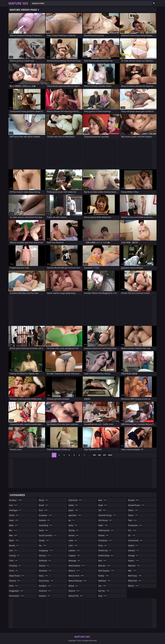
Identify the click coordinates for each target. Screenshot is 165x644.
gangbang (46, 551)
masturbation (77, 566)
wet (132, 571)
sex (103, 586)
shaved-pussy (136, 505)
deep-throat (17, 576)
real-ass (104, 566)
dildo (14, 586)
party (103, 545)
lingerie (75, 556)
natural (74, 591)
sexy (103, 596)
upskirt (133, 545)
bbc (13, 530)
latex (73, 540)
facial (44, 530)
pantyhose (105, 540)
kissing (74, 530)
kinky (73, 525)
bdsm (14, 540)
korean (74, 535)
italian (73, 505)
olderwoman (106, 530)
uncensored (135, 540)
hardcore (45, 591)
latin (73, 545)
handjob (45, 586)
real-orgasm (106, 571)
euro (43, 510)
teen (133, 520)
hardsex (45, 596)
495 (94, 455)
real (103, 561)
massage (74, 561)
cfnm (14, 561)
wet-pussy (135, 576)
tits (132, 530)
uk (132, 535)
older (103, 525)
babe (14, 525)
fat (43, 545)
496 (99, 455)
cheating (15, 566)
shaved (134, 500)
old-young (105, 520)
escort (44, 505)
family (44, 540)
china (14, 571)
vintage (133, 556)
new (103, 500)
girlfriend (45, 561)
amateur (16, 500)
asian (14, 520)
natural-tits (76, 596)
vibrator (134, 551)
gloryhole (45, 571)
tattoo (133, 515)
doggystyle (16, 591)
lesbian (74, 551)
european (46, 515)
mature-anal (76, 576)
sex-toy (104, 591)
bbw (13, 535)
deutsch (15, 581)
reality (104, 576)
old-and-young (107, 515)
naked (73, 586)
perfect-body (106, 556)
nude (103, 505)
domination (17, 596)
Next (110, 455)
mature (75, 571)
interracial (76, 500)
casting (14, 556)
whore (133, 586)
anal (14, 505)
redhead (105, 581)
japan (74, 510)
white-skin (135, 581)
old (102, 510)
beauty (14, 545)
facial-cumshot (48, 535)
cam (14, 551)
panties (104, 535)
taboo (133, 510)
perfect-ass (105, 551)
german (45, 556)
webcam (134, 566)
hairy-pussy (46, 581)
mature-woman (78, 581)
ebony (44, 500)
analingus (15, 510)
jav (72, 520)
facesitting (46, 525)
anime (14, 515)
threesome (135, 525)
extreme (45, 520)
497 (104, 455)
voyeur (134, 561)
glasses (44, 566)
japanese (75, 515)
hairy (44, 576)
